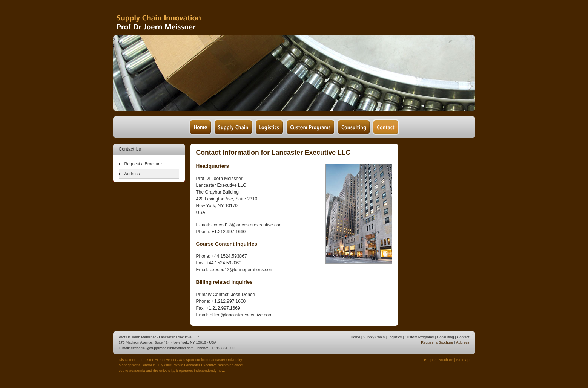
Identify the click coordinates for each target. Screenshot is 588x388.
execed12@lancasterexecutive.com (247, 225)
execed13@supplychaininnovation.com (162, 348)
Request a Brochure (143, 164)
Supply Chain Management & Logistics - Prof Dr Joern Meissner (169, 18)
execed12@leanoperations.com (242, 270)
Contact (463, 337)
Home (356, 337)
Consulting (445, 337)
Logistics (395, 337)
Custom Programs (419, 337)
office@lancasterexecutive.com (241, 315)
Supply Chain (374, 337)
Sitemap (463, 360)
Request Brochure (438, 360)
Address (132, 174)
